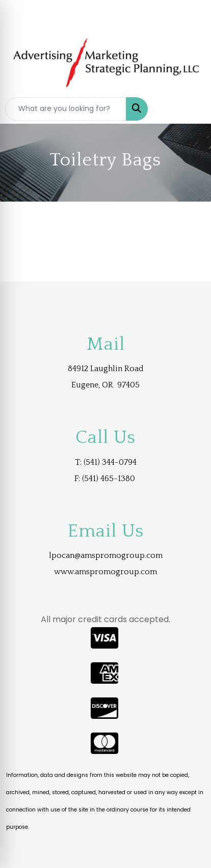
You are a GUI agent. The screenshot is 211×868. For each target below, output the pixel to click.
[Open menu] (191, 109)
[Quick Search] (66, 109)
